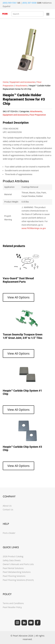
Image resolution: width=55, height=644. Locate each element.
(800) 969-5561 (10, 3)
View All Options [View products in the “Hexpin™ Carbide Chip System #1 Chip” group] (19, 410)
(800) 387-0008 (29, 3)
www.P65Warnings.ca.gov (34, 228)
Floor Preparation (38, 115)
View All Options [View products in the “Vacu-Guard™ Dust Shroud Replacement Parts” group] (19, 297)
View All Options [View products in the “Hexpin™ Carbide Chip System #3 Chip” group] (19, 466)
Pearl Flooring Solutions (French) (18, 580)
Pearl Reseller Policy (12, 607)
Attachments (21, 86)
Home (5, 82)
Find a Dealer (9, 533)
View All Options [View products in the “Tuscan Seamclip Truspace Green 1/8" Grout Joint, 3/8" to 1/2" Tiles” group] (19, 353)
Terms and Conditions (13, 603)
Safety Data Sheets (12, 560)
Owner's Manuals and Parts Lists (18, 564)
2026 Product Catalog (13, 556)
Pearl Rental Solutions (13, 568)
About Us (7, 506)
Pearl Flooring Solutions (14, 576)
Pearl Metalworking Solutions (17, 572)
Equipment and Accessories (23, 82)
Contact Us (8, 510)
